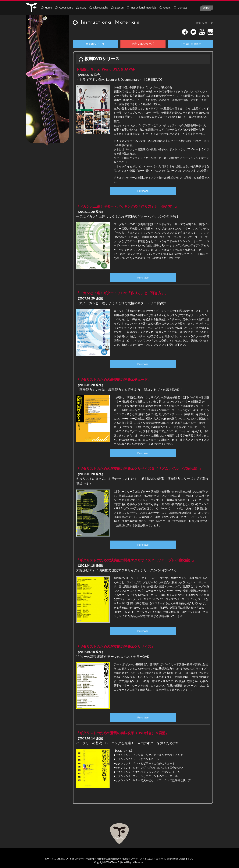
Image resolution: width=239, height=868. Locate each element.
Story (81, 8)
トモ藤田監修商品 (191, 44)
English (207, 8)
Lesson (117, 8)
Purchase (143, 191)
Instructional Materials (142, 8)
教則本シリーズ (95, 44)
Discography (99, 8)
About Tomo (64, 8)
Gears (165, 8)
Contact (180, 8)
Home (46, 8)
